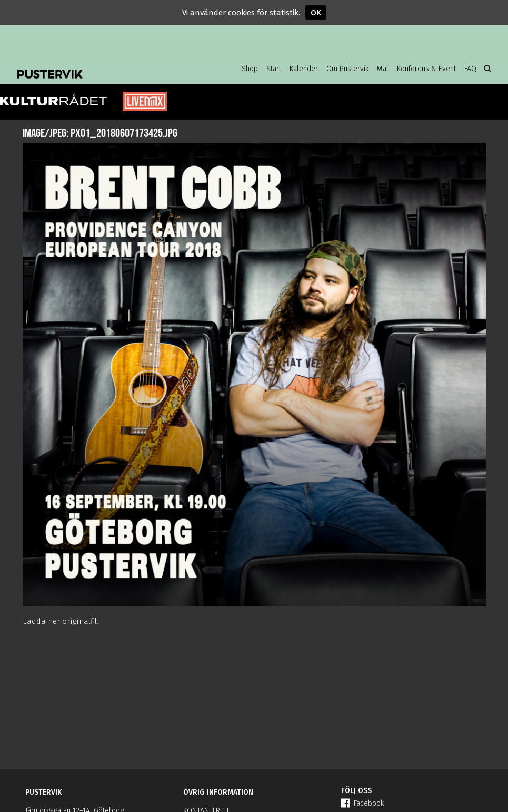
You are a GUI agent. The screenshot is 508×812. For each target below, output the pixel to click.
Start (274, 69)
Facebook (362, 803)
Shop (250, 69)
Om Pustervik (347, 69)
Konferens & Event (426, 69)
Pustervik (102, 66)
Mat (383, 69)
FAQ (470, 69)
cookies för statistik (263, 13)
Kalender (304, 69)
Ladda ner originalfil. (61, 621)
